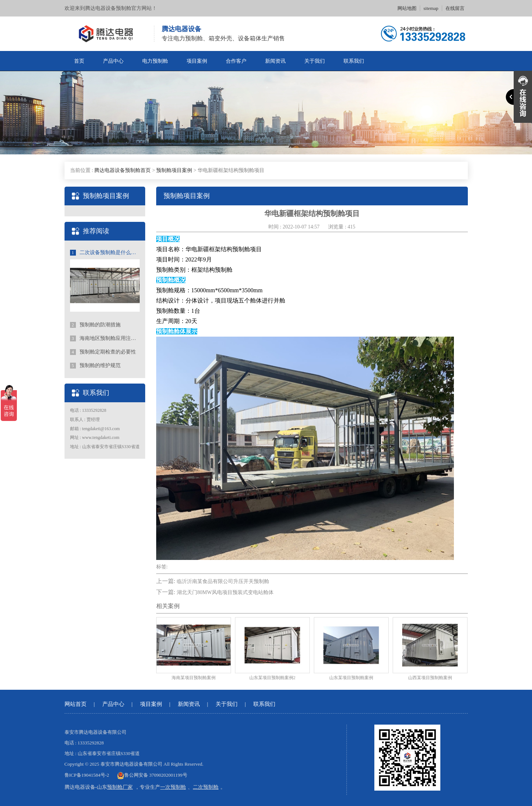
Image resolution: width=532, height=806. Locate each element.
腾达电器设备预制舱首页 (122, 170)
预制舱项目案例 (174, 170)
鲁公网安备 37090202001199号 (152, 775)
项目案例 (197, 61)
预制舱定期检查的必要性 (103, 352)
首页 (79, 61)
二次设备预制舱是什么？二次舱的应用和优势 (105, 253)
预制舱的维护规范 (96, 366)
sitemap (431, 8)
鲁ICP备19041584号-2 (87, 775)
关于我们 (315, 61)
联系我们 (354, 61)
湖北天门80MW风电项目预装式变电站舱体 (225, 592)
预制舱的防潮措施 (96, 325)
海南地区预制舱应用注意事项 (105, 338)
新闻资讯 (275, 61)
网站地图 (407, 8)
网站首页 (76, 704)
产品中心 (113, 61)
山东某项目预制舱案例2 (272, 678)
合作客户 (236, 61)
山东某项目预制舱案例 (351, 678)
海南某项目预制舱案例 (194, 678)
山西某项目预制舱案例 (430, 678)
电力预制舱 (155, 61)
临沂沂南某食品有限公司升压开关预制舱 (223, 581)
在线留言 (455, 8)
